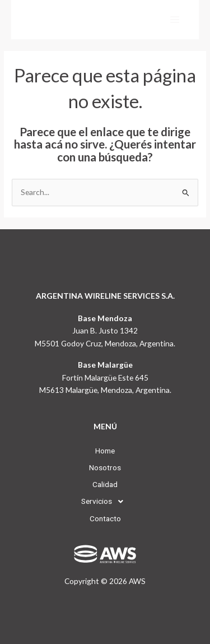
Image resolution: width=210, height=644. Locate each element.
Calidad (105, 484)
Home (105, 451)
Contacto (105, 518)
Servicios (105, 502)
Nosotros (105, 467)
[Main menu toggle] (175, 20)
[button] (105, 502)
